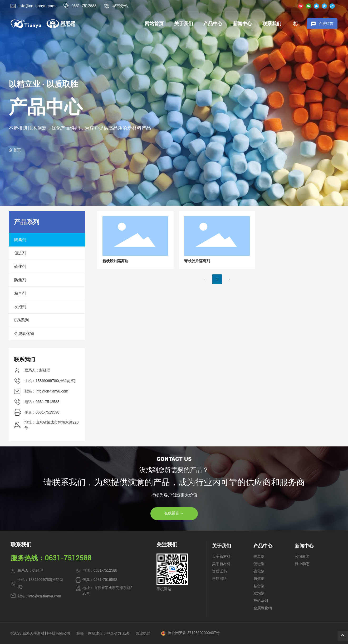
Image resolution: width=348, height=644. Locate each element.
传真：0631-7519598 (42, 412)
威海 (126, 633)
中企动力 (114, 633)
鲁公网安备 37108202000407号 (194, 633)
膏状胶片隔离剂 (197, 261)
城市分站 (120, 6)
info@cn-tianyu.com (37, 6)
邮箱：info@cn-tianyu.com (46, 391)
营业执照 (143, 633)
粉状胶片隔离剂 (115, 261)
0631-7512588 (84, 6)
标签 (80, 633)
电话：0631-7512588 (42, 402)
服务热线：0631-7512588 (51, 558)
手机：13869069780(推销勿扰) (50, 381)
